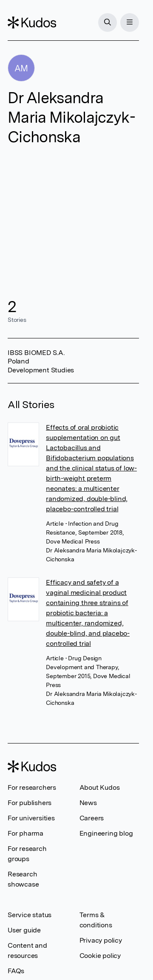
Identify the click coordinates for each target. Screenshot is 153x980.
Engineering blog (106, 833)
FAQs (16, 971)
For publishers (30, 803)
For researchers (32, 787)
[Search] (108, 23)
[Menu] (130, 23)
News (88, 803)
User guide (24, 930)
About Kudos (100, 787)
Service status (30, 915)
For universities (31, 818)
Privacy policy (101, 940)
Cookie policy (100, 956)
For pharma (25, 833)
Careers (92, 818)
